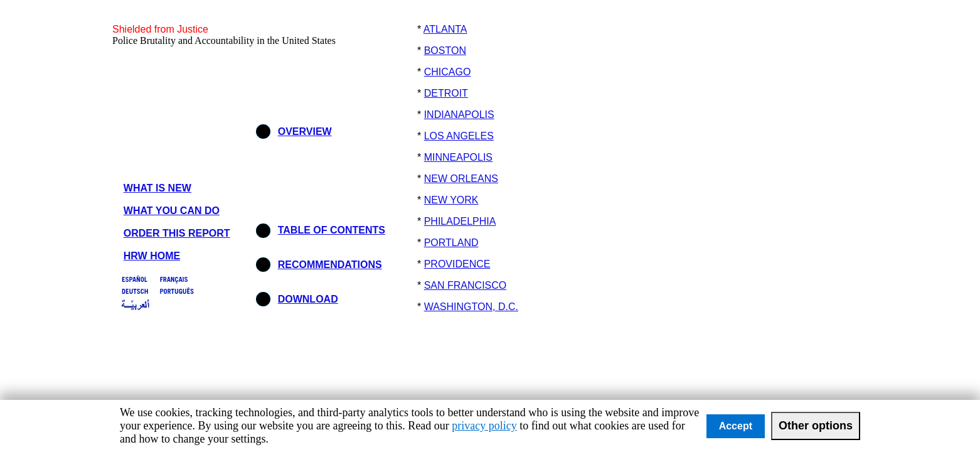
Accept (736, 426)
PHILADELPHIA (460, 221)
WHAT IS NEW (157, 188)
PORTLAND (451, 243)
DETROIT (446, 93)
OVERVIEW (305, 132)
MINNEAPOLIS (458, 157)
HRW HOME (152, 256)
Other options (816, 426)
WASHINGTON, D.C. (471, 307)
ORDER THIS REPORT (177, 233)
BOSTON (445, 51)
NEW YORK (451, 200)
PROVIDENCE (457, 264)
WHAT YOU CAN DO (172, 211)
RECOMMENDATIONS (330, 265)
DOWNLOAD (308, 299)
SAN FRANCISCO (466, 285)
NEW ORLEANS (461, 179)
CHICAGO (448, 72)
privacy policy (484, 426)
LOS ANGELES (459, 136)
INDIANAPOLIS (459, 115)
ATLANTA (445, 29)
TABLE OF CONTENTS (332, 230)
